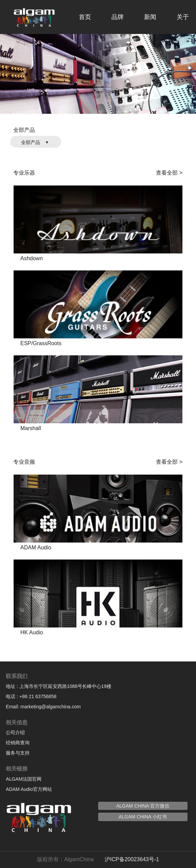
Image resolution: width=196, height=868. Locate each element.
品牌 (118, 17)
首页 (85, 17)
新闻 (150, 17)
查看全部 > (169, 173)
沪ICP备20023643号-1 (132, 859)
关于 (183, 17)
